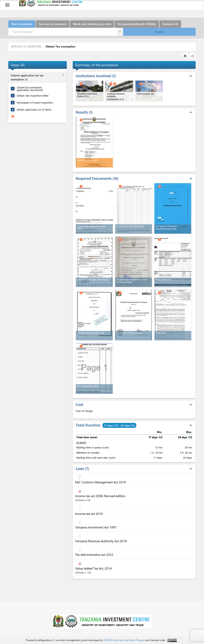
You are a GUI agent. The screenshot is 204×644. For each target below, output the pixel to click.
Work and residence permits (92, 24)
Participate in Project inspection (35, 102)
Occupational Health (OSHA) (137, 24)
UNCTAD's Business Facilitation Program (124, 640)
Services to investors (53, 24)
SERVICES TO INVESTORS (26, 46)
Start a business (22, 24)
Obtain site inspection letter (33, 95)
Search (159, 32)
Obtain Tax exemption (60, 46)
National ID (170, 24)
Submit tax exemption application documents (30, 89)
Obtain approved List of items (34, 109)
